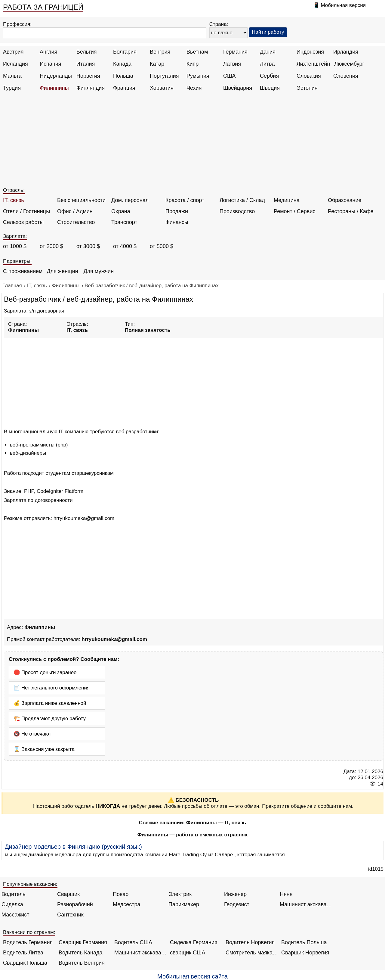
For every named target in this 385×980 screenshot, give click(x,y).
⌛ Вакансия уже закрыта (44, 749)
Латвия (232, 64)
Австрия (13, 52)
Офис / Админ (75, 211)
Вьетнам (197, 52)
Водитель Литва (23, 953)
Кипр (192, 64)
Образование (345, 200)
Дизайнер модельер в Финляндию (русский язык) (73, 847)
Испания (50, 64)
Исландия (15, 64)
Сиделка (12, 904)
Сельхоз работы (23, 222)
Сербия (269, 76)
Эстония (307, 88)
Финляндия (91, 88)
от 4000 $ (125, 246)
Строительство (76, 222)
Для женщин (62, 271)
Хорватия (162, 88)
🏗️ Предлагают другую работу (50, 719)
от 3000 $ (88, 246)
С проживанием (23, 271)
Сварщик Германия (83, 942)
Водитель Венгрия (82, 963)
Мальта (12, 76)
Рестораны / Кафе (351, 211)
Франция (124, 88)
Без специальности (81, 200)
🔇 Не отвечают (32, 734)
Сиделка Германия (194, 942)
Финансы (177, 222)
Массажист (15, 915)
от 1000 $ (15, 246)
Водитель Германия (28, 942)
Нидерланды (56, 76)
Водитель (14, 894)
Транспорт (124, 222)
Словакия (309, 76)
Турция (12, 88)
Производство (237, 211)
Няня (286, 894)
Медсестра (127, 904)
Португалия (164, 76)
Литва (267, 64)
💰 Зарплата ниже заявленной (50, 703)
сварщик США (188, 953)
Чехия (194, 88)
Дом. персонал (130, 200)
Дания (268, 52)
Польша (123, 76)
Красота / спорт (185, 200)
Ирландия (346, 52)
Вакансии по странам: (29, 932)
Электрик (180, 894)
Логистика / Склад (242, 200)
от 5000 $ (162, 246)
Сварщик (68, 894)
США (229, 76)
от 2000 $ (51, 246)
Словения (346, 76)
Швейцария (238, 88)
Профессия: (17, 24)
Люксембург (349, 64)
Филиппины (54, 88)
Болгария (125, 52)
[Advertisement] (193, 142)
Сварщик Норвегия (305, 953)
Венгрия (160, 52)
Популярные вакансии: (30, 884)
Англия (48, 52)
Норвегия (88, 76)
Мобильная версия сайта (192, 976)
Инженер (235, 894)
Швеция (270, 88)
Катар (157, 64)
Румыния (198, 76)
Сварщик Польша (25, 963)
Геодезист (237, 904)
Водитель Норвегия (250, 942)
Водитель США (133, 942)
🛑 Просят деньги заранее (45, 672)
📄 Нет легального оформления (52, 688)
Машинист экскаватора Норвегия (141, 953)
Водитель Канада (80, 953)
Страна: (219, 24)
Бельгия (86, 52)
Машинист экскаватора (306, 904)
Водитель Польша (304, 942)
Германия (235, 52)
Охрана (121, 211)
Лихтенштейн (313, 64)
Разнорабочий (75, 904)
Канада (122, 64)
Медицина (287, 200)
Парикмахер (184, 904)
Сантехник (70, 915)
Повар (121, 894)
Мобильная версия (343, 5)
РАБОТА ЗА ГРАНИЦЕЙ (43, 7)
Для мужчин (98, 271)
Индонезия (310, 52)
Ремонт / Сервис (294, 211)
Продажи (177, 211)
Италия (86, 64)
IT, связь (14, 200)
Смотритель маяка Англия (252, 953)
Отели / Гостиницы (26, 211)
